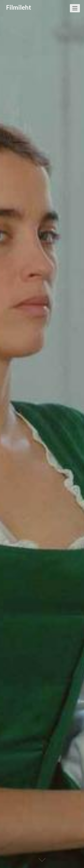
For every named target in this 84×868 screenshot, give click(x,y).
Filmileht (19, 7)
